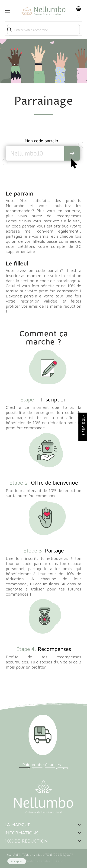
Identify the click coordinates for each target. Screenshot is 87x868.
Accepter (17, 861)
